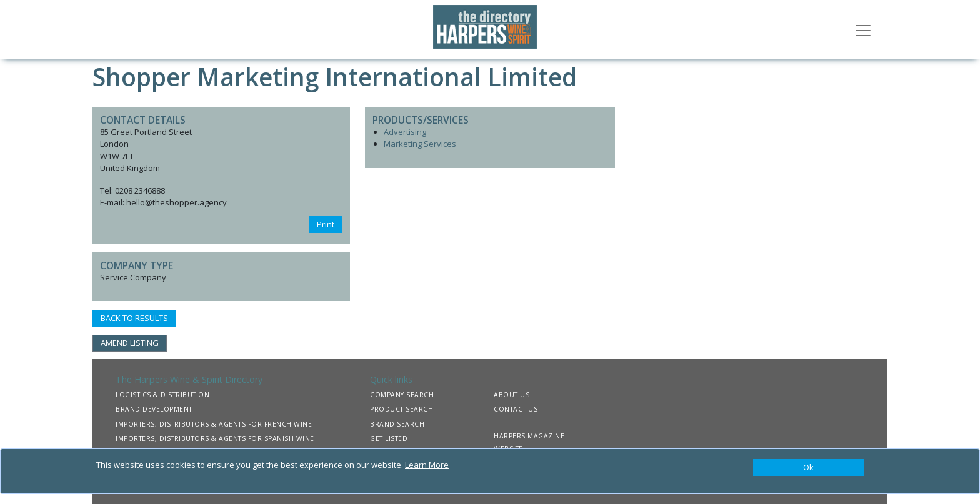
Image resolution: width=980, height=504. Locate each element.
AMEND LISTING (130, 343)
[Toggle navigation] (863, 29)
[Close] (808, 468)
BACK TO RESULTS (134, 318)
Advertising (405, 132)
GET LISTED (389, 438)
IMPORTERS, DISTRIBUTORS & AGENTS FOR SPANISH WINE (215, 438)
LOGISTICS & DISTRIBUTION (162, 395)
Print (326, 224)
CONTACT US (516, 409)
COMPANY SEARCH (402, 395)
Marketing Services (420, 144)
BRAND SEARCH (397, 424)
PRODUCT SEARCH (402, 409)
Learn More (427, 465)
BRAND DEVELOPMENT (154, 409)
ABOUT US (512, 395)
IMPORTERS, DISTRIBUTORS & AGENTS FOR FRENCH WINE (214, 424)
